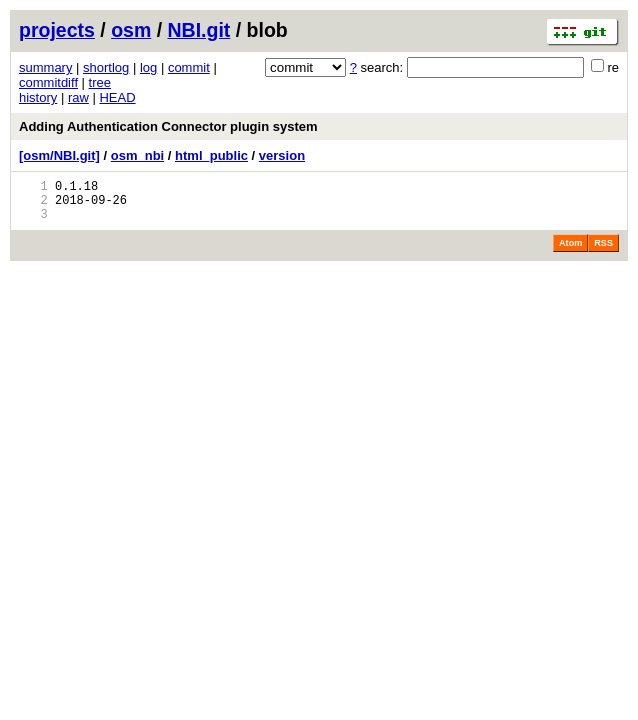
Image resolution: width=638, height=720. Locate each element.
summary (45, 67)
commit (189, 67)
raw (78, 97)
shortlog (106, 67)
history (38, 97)
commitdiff (48, 82)
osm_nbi (137, 155)
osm (131, 30)
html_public (211, 155)
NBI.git (199, 30)
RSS (603, 252)
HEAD (117, 97)
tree (100, 82)
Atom (570, 252)
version (282, 155)
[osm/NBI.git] (59, 155)
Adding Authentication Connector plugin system (168, 126)
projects (57, 30)
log (148, 67)
